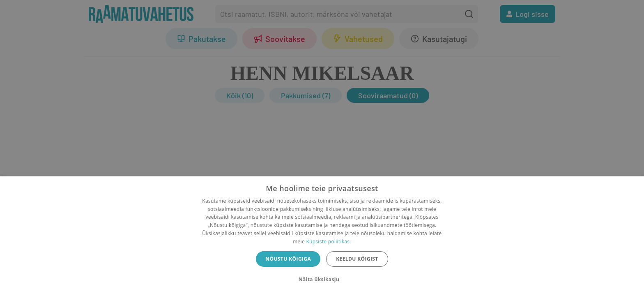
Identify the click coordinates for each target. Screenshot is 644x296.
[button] (322, 280)
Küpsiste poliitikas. (328, 242)
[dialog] (322, 236)
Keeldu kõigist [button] (357, 259)
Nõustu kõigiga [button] (288, 259)
